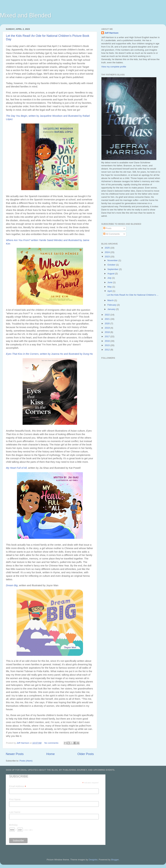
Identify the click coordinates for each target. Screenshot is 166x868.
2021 (108, 319)
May (110, 287)
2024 (108, 252)
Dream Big (12, 585)
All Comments (111, 234)
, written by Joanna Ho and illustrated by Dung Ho (49, 354)
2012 (108, 350)
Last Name (15, 812)
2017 (108, 336)
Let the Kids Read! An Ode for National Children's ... (133, 295)
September (113, 269)
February (112, 305)
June (110, 282)
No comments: (52, 743)
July (110, 278)
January (112, 309)
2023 (108, 257)
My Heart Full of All (16, 468)
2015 (108, 345)
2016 (108, 341)
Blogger (115, 860)
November (113, 260)
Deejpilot (93, 860)
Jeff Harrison (111, 33)
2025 (108, 248)
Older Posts (86, 754)
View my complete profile (114, 67)
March (111, 300)
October (112, 265)
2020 (108, 323)
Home (50, 754)
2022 (108, 315)
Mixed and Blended (26, 15)
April (110, 291)
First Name (15, 799)
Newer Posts (15, 754)
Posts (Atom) (26, 761)
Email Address (18, 786)
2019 (108, 328)
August (111, 274)
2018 (108, 332)
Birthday (13, 825)
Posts (107, 228)
